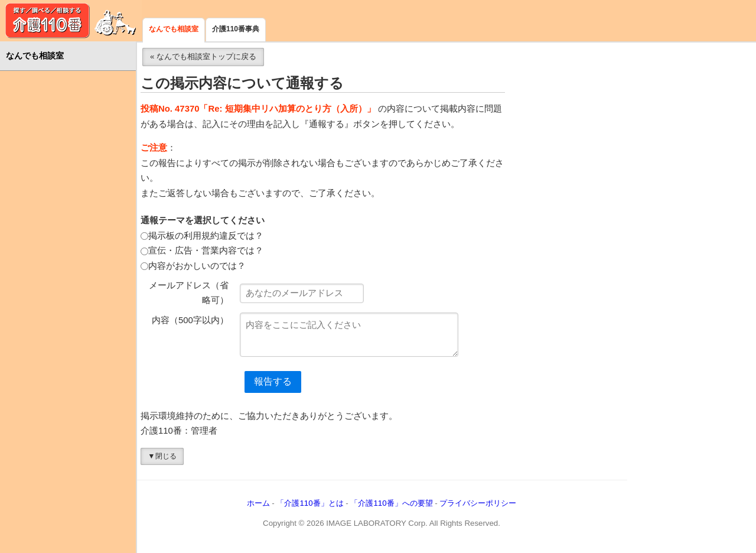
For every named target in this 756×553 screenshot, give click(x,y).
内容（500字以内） (190, 320)
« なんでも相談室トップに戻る (203, 56)
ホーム (258, 503)
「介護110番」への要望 (391, 503)
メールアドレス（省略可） (189, 293)
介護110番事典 (236, 29)
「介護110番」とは (310, 503)
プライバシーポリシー (478, 503)
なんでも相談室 (174, 29)
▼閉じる (162, 456)
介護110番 (71, 21)
